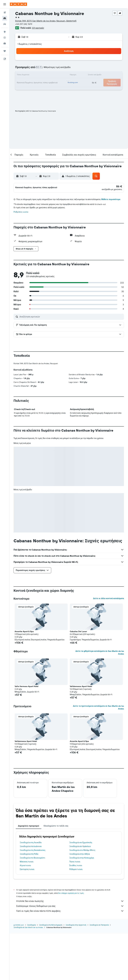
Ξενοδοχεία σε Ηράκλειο (80, 893)
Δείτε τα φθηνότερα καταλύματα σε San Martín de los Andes (100, 699)
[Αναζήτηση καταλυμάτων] (5, 18)
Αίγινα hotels (25, 912)
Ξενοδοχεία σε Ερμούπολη (81, 889)
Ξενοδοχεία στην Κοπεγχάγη (82, 904)
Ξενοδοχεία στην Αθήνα (80, 901)
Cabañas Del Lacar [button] (78, 678)
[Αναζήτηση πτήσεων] (5, 13)
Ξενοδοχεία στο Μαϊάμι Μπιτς (82, 897)
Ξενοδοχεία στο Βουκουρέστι (32, 904)
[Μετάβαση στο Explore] (5, 32)
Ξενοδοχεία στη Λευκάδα (31, 889)
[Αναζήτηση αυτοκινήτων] (5, 24)
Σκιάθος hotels (76, 912)
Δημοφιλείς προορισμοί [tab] (29, 873)
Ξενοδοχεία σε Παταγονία (99, 971)
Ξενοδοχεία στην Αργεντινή (76, 971)
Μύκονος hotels (26, 908)
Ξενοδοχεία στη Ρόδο (29, 901)
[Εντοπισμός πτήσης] (5, 38)
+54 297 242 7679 (24, 24)
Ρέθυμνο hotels (76, 916)
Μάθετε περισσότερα (111, 201)
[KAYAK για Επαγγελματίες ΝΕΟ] (5, 43)
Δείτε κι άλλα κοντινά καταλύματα (108, 645)
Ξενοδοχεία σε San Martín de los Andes (28, 974)
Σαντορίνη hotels (27, 916)
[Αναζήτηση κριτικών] (71, 318)
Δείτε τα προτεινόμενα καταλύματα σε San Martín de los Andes (98, 754)
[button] (5, 4)
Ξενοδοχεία (31, 971)
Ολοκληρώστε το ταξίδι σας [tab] (56, 873)
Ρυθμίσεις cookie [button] (21, 213)
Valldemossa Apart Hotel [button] (81, 733)
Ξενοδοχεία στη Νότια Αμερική (51, 971)
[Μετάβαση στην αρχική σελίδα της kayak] (18, 4)
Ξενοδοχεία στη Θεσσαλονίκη (33, 897)
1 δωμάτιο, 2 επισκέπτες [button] (30, 44)
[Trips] (5, 51)
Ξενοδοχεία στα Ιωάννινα (31, 893)
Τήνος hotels (75, 908)
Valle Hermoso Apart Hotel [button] (27, 733)
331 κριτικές (38, 28)
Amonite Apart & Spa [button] (24, 678)
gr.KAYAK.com (19, 971)
